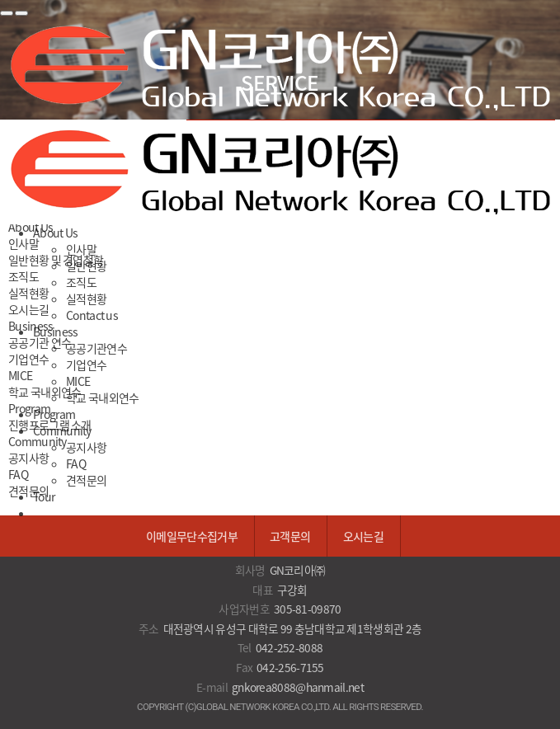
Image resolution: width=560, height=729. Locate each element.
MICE (78, 381)
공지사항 (86, 447)
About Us (55, 233)
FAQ (76, 463)
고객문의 (290, 536)
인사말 (81, 249)
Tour (44, 496)
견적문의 (86, 480)
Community (62, 430)
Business (55, 332)
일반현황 (86, 266)
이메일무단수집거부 (192, 536)
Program (54, 414)
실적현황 (86, 299)
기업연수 (86, 364)
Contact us (92, 315)
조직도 (81, 282)
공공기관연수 (96, 348)
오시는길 (363, 536)
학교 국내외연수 (102, 397)
